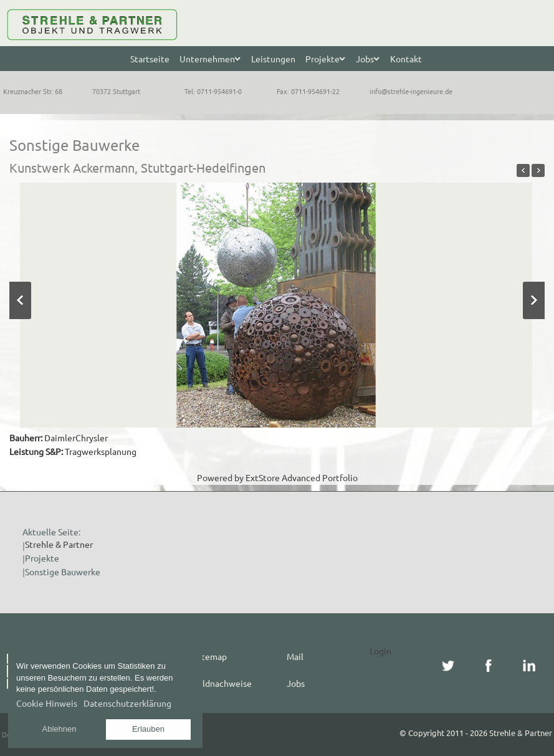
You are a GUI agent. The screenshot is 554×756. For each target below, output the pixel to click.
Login (380, 651)
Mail (295, 656)
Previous (20, 300)
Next (534, 300)
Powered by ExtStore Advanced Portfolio (277, 477)
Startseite (150, 59)
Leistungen (273, 59)
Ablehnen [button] (60, 729)
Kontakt (406, 59)
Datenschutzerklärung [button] (127, 703)
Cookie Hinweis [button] (47, 703)
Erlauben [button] (148, 729)
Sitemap (211, 656)
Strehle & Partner (59, 544)
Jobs (296, 683)
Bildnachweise (223, 683)
